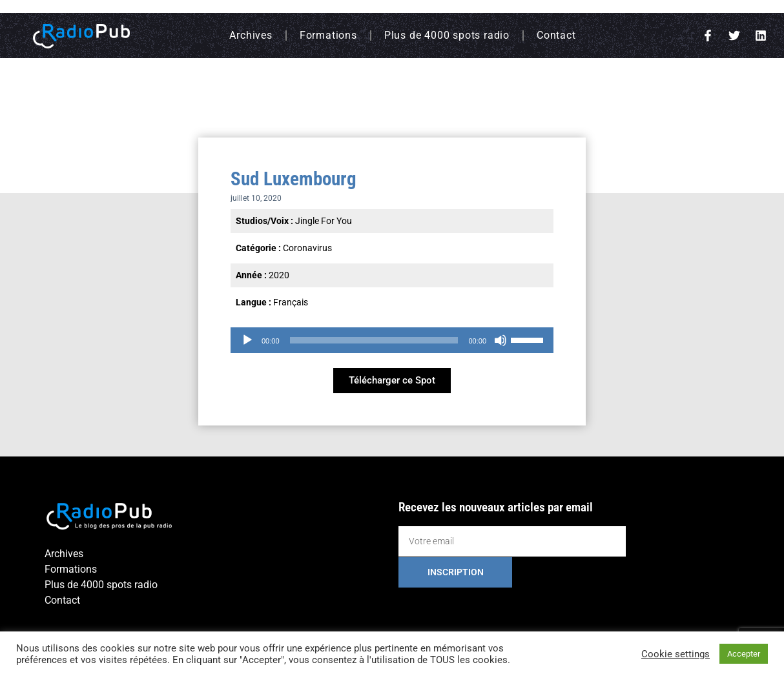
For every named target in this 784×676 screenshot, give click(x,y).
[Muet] (500, 340)
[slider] (374, 340)
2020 (279, 275)
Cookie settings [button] (676, 654)
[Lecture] (247, 340)
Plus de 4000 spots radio (447, 35)
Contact (556, 35)
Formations (328, 35)
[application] (392, 340)
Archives (251, 35)
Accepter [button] (744, 654)
